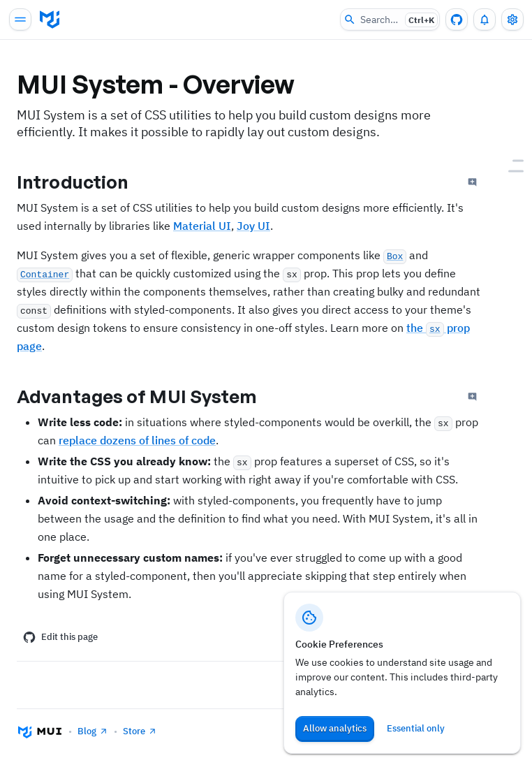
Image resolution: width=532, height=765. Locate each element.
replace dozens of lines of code (137, 440)
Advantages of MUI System (148, 396)
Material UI (202, 226)
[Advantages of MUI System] (511, 172)
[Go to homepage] (50, 20)
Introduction (84, 182)
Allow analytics (335, 728)
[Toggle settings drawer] (512, 20)
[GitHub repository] (457, 20)
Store (140, 731)
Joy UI (253, 226)
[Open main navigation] (20, 20)
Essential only (416, 728)
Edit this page (60, 637)
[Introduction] (511, 161)
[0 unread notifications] (485, 20)
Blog (93, 731)
